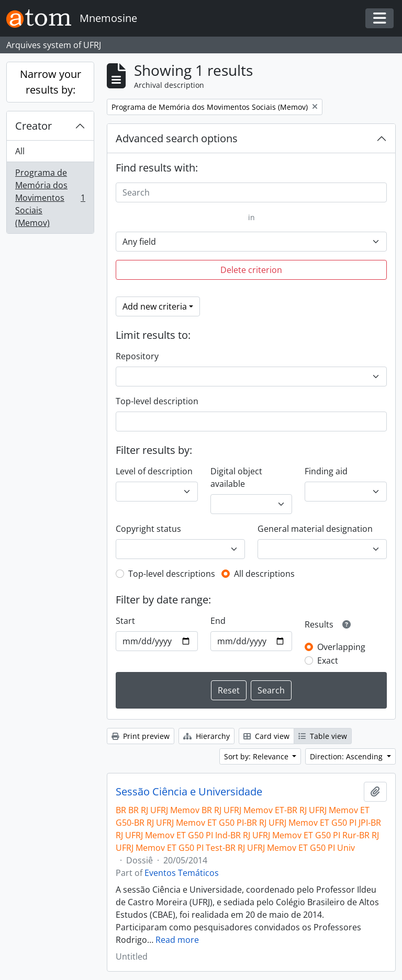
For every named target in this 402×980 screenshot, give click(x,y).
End (218, 621)
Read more (177, 940)
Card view (266, 736)
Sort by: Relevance (257, 756)
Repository (137, 356)
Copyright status (148, 529)
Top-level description (157, 401)
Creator (33, 126)
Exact (328, 660)
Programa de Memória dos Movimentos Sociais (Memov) (50, 198)
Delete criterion (251, 270)
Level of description (154, 471)
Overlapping (341, 647)
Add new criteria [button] (155, 306)
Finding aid (326, 471)
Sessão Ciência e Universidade (189, 792)
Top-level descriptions (172, 574)
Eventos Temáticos (182, 873)
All (20, 151)
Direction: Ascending (347, 756)
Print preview (141, 736)
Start (125, 621)
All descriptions (264, 574)
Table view (323, 736)
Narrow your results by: (51, 82)
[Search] (251, 192)
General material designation (315, 529)
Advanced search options (177, 138)
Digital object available (236, 477)
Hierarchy (206, 736)
